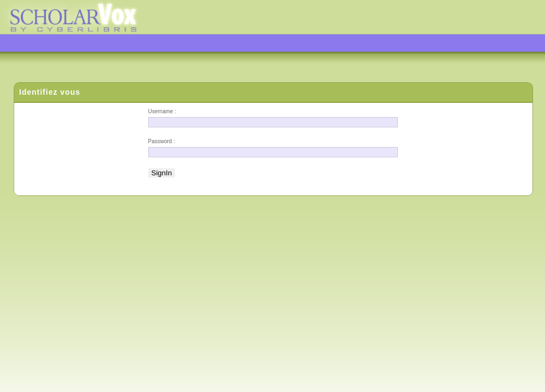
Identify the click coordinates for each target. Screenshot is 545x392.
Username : (162, 111)
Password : (162, 141)
